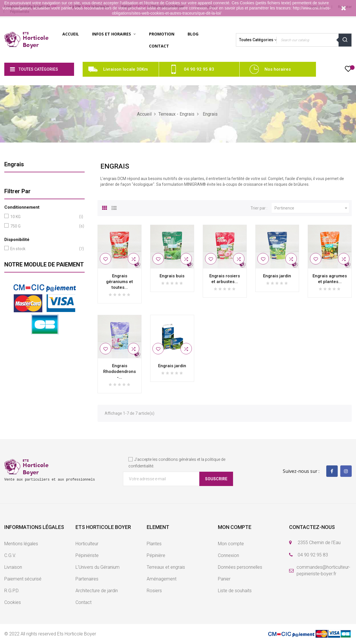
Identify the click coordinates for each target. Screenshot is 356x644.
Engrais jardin (277, 276)
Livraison (13, 567)
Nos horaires (278, 69)
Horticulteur (87, 544)
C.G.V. (10, 555)
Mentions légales (21, 544)
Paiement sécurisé (23, 579)
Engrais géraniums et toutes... (120, 282)
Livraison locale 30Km (126, 69)
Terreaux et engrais (166, 567)
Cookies (13, 602)
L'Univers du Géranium (98, 567)
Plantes (154, 544)
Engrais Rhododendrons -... (120, 372)
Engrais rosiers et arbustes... (225, 279)
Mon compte (231, 544)
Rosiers (154, 591)
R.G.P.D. (12, 591)
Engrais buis (172, 276)
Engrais (14, 164)
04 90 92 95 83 (199, 69)
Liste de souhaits (235, 591)
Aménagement (162, 579)
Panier (224, 579)
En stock (43, 249)
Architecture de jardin (97, 591)
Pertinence (312, 208)
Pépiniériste (87, 555)
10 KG (43, 217)
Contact (83, 602)
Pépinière (156, 555)
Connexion (228, 555)
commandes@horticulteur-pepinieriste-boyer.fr (323, 570)
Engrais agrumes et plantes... (330, 279)
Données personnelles (240, 567)
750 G (43, 226)
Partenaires (87, 579)
